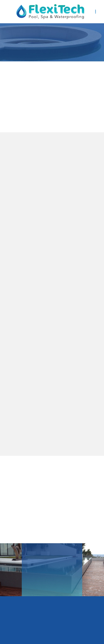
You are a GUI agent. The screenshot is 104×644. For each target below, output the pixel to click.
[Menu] (96, 12)
